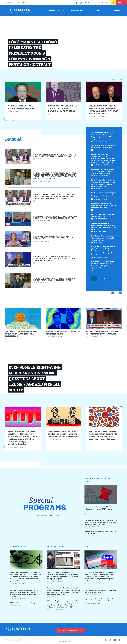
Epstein (24, 3)
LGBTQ (87, 547)
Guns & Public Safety (58, 547)
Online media (10, 3)
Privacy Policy (84, 639)
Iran (18, 3)
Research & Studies (80, 11)
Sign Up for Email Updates (70, 630)
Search (113, 3)
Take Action (102, 3)
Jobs (75, 639)
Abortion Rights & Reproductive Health (100, 480)
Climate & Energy (18, 547)
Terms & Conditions (64, 641)
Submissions (67, 639)
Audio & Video (101, 11)
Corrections (56, 639)
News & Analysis (56, 11)
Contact (47, 639)
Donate (121, 3)
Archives (118, 11)
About (39, 639)
